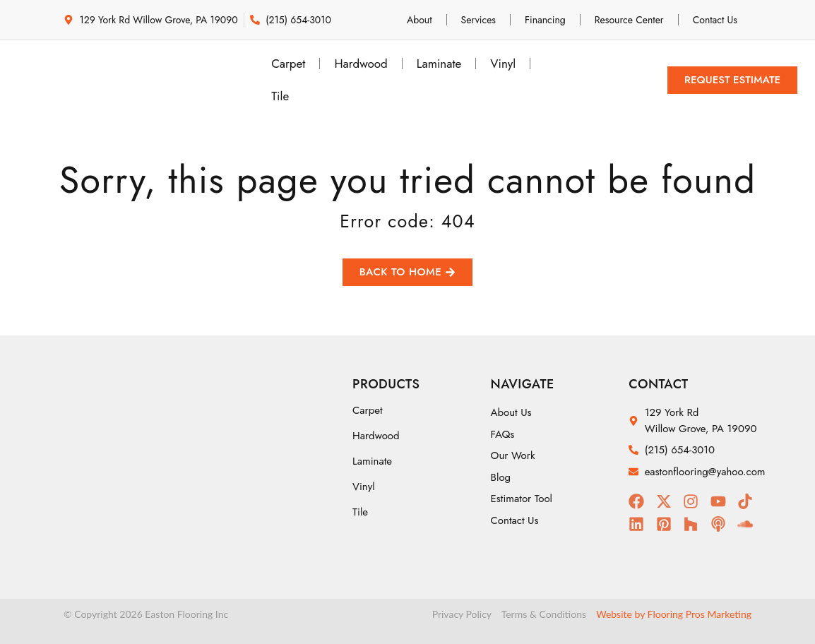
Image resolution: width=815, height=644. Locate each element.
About (420, 20)
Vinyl (503, 64)
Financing (545, 20)
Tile (280, 96)
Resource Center (629, 20)
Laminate (439, 64)
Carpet (288, 64)
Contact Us (715, 20)
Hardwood (361, 64)
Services (478, 20)
